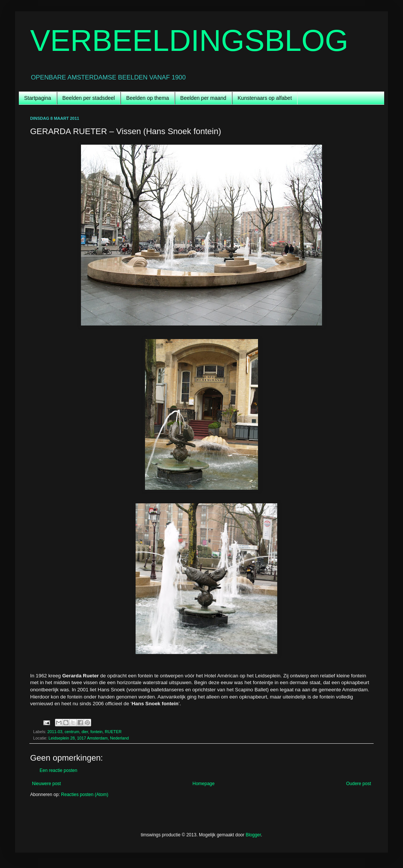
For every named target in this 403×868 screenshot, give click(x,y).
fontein (96, 732)
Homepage (204, 784)
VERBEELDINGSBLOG (189, 40)
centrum (72, 732)
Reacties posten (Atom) (85, 795)
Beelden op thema (148, 98)
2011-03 (55, 732)
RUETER (113, 732)
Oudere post (359, 784)
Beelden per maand (203, 98)
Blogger (253, 835)
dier (85, 732)
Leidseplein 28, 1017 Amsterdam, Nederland (89, 738)
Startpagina (38, 98)
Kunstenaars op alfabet (265, 98)
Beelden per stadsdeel (89, 98)
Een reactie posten (58, 770)
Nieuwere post (47, 784)
